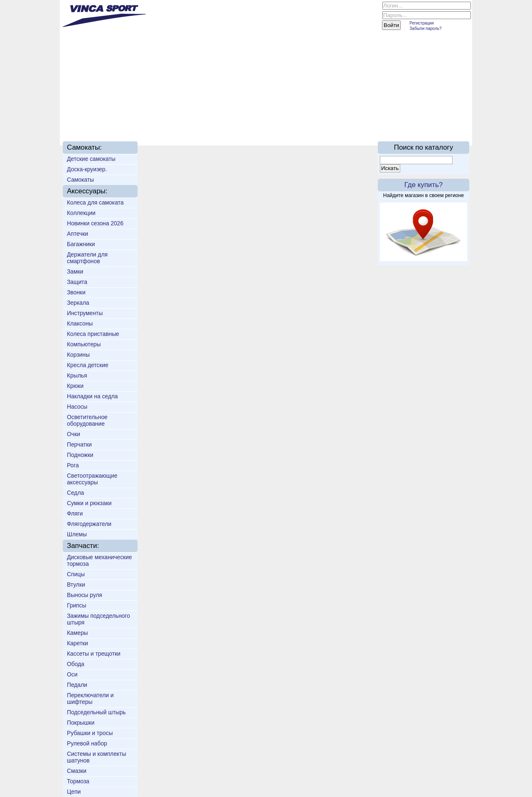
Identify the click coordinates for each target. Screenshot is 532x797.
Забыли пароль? (425, 28)
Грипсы (76, 605)
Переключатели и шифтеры (90, 698)
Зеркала (78, 303)
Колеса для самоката (95, 202)
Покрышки (81, 723)
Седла (75, 493)
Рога (73, 465)
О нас (124, 121)
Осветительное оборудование (87, 420)
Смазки (77, 771)
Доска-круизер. (87, 169)
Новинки (161, 121)
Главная (87, 121)
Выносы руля (85, 595)
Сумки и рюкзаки (89, 503)
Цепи (74, 792)
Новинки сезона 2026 (95, 223)
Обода (76, 664)
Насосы (77, 407)
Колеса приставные (93, 334)
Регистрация (421, 23)
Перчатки (79, 444)
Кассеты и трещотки (94, 654)
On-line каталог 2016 (382, 121)
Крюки (75, 386)
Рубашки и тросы (90, 733)
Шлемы (77, 534)
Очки (74, 434)
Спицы (76, 574)
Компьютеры (84, 344)
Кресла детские (88, 365)
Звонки (76, 292)
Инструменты (85, 313)
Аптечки (78, 234)
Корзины (78, 355)
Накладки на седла (92, 396)
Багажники (81, 244)
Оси (72, 674)
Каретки (78, 643)
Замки (75, 271)
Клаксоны (80, 323)
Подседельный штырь (96, 712)
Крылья (77, 375)
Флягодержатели (89, 524)
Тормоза (78, 781)
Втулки (76, 585)
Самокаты (80, 180)
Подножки (80, 455)
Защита (77, 282)
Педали (77, 685)
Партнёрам (316, 121)
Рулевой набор (87, 743)
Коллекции (81, 213)
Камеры (78, 633)
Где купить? (424, 185)
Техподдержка (259, 121)
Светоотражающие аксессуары (92, 479)
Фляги (75, 513)
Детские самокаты (91, 159)
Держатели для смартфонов (87, 258)
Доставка (203, 121)
